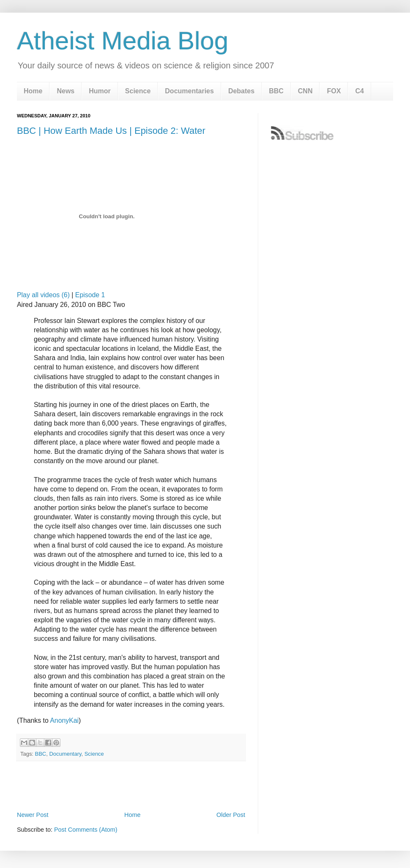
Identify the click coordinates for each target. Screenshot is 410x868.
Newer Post (33, 815)
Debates (241, 91)
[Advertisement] (131, 786)
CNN (305, 91)
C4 (359, 91)
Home (33, 91)
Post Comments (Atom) (86, 830)
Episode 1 (90, 295)
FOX (334, 91)
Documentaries (189, 91)
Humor (100, 91)
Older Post (231, 815)
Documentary (65, 754)
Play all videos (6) (43, 295)
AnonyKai (64, 720)
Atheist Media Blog (123, 41)
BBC (276, 91)
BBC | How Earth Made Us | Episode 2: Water (111, 131)
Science (138, 91)
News (66, 91)
